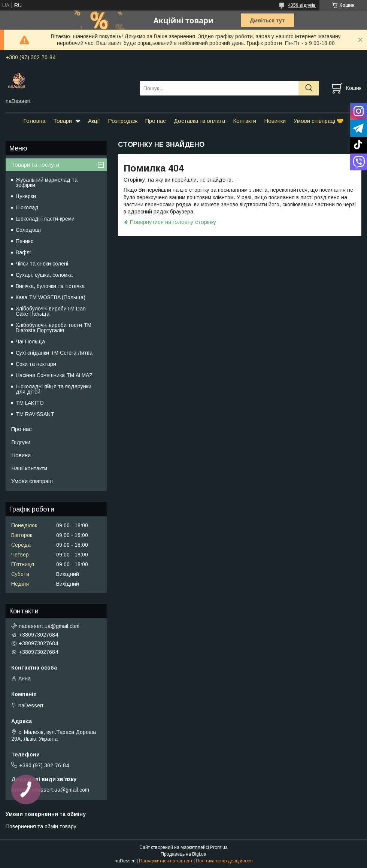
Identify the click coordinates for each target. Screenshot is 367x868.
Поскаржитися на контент (166, 861)
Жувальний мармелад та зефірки (47, 182)
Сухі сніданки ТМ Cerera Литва (54, 353)
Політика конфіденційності (224, 861)
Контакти (245, 121)
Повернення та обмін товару (41, 826)
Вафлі (23, 252)
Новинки (275, 121)
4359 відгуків (302, 5)
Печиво (25, 241)
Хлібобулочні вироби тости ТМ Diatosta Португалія (54, 328)
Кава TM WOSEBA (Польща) (51, 297)
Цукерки (26, 196)
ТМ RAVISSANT (35, 414)
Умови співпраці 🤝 (319, 121)
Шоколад (27, 207)
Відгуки (21, 442)
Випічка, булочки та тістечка (50, 286)
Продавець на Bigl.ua (183, 854)
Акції (94, 121)
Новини (21, 455)
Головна (34, 121)
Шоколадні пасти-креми (45, 219)
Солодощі (28, 230)
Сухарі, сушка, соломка (44, 275)
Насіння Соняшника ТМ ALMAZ (54, 375)
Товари (63, 121)
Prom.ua (219, 847)
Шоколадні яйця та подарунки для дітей (54, 389)
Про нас (156, 121)
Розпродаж (123, 121)
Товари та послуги (35, 165)
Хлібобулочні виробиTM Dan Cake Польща (51, 311)
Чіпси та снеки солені (42, 264)
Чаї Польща (30, 342)
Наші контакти (29, 468)
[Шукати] (309, 88)
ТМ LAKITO (30, 403)
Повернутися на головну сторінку (173, 222)
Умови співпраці (32, 481)
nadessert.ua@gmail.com (49, 626)
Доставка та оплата (199, 121)
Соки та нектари (36, 364)
